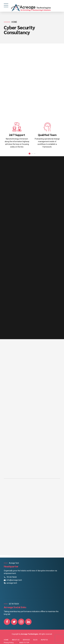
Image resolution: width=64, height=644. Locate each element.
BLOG (35, 640)
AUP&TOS (44, 640)
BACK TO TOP (24, 643)
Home (14, 22)
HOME (6, 640)
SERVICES (26, 640)
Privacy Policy (9, 643)
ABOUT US (16, 640)
